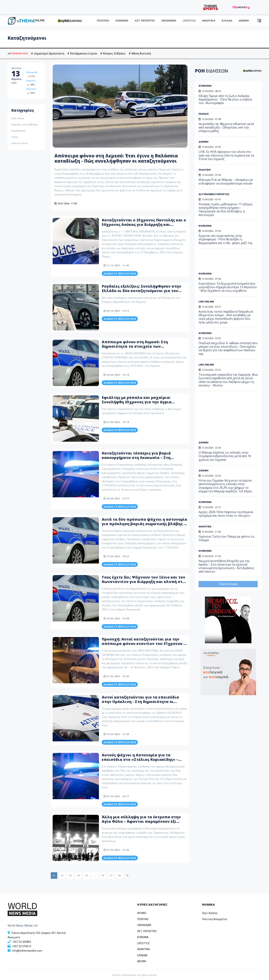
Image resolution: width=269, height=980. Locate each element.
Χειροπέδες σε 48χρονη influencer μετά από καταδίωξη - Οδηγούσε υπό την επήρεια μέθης (226, 127)
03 (70, 876)
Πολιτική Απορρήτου (215, 919)
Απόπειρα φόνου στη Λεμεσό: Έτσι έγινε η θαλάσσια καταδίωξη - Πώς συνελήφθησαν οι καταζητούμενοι (116, 158)
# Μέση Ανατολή (140, 53)
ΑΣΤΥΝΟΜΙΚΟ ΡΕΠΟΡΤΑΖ (214, 194)
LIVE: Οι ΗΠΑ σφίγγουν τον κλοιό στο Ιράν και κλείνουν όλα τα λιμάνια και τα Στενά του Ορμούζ (226, 155)
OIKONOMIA (144, 925)
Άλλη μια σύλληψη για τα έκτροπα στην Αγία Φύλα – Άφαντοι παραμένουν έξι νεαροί (141, 821)
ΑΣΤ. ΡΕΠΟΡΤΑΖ (145, 21)
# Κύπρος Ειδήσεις (113, 53)
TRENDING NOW (18, 53)
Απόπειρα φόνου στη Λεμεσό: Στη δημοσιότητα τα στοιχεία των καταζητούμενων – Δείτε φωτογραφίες (140, 346)
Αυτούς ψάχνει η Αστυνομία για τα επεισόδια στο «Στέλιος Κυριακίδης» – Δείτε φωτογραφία (140, 759)
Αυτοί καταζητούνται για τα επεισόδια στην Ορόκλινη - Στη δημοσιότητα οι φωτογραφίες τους (140, 702)
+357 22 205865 (22, 942)
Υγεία (15, 137)
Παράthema (18, 131)
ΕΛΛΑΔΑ (227, 21)
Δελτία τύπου (19, 143)
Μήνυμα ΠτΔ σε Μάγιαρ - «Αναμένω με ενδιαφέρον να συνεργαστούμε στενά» (226, 181)
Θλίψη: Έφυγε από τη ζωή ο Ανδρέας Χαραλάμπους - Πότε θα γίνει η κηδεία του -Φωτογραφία (225, 99)
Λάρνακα (31, 89)
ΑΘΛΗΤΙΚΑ (209, 21)
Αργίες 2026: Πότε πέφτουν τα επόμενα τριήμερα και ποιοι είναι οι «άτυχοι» (226, 514)
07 (111, 876)
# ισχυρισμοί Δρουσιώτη (48, 53)
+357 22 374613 (22, 946)
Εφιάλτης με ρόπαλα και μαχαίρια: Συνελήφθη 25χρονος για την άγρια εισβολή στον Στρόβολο (137, 402)
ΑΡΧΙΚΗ (142, 913)
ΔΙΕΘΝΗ (244, 21)
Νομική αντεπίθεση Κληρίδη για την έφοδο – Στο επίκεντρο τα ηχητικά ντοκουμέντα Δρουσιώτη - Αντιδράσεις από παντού (226, 566)
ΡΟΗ (211, 71)
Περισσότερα (228, 584)
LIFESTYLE (189, 21)
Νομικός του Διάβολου (25, 124)
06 (103, 876)
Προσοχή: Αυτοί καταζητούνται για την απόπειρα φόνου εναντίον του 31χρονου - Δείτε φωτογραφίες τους (143, 644)
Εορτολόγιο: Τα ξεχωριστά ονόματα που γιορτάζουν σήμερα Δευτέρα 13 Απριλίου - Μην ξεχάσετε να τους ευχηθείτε (228, 287)
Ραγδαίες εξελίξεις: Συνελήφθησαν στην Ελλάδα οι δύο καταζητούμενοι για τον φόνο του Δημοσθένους (141, 291)
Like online (18, 118)
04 (79, 876)
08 (119, 876)
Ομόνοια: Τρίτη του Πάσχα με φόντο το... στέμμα (227, 538)
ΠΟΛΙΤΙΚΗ (103, 21)
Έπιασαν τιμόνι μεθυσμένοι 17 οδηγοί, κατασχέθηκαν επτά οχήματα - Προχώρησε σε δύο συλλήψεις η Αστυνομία (226, 210)
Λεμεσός (31, 81)
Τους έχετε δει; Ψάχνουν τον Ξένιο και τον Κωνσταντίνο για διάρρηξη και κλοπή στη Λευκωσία (143, 582)
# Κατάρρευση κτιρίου (82, 53)
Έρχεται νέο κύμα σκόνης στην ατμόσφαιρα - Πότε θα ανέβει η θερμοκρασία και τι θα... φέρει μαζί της (226, 239)
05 (87, 876)
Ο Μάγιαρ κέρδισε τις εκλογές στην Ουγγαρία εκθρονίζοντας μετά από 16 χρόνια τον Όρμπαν (225, 456)
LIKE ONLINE (206, 302)
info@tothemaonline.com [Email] (27, 951)
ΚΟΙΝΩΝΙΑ (122, 21)
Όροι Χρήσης (210, 913)
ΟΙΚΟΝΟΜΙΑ (169, 21)
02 (62, 876)
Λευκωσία (32, 72)
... (95, 876)
